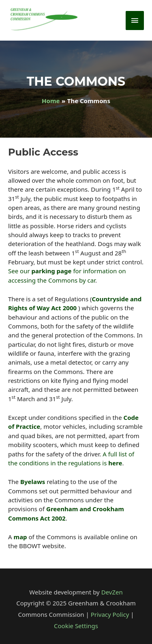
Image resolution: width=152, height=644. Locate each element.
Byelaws (33, 482)
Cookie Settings (76, 626)
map (20, 537)
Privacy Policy (110, 614)
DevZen (112, 592)
